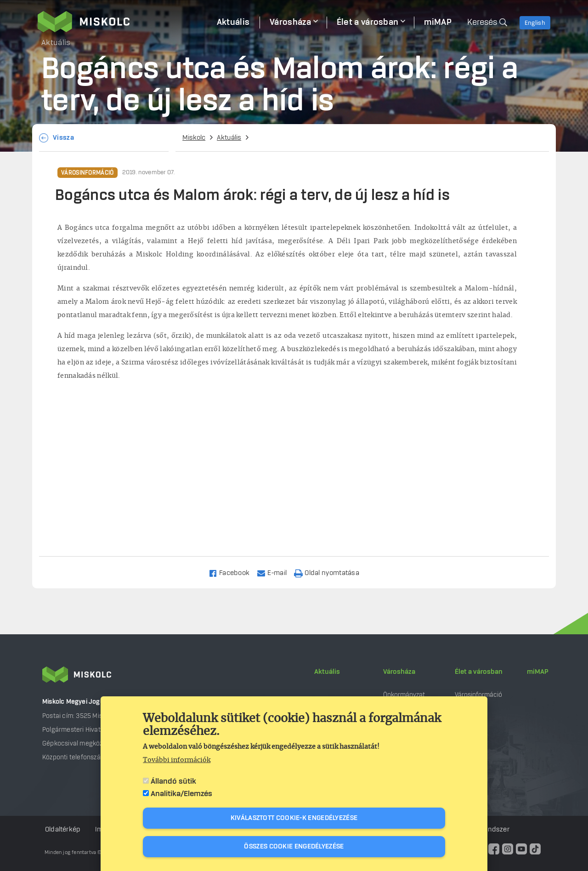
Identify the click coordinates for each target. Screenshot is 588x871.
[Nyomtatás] (331, 572)
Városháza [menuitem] (290, 23)
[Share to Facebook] (233, 572)
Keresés (482, 23)
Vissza (63, 138)
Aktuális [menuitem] (233, 23)
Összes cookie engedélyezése (294, 847)
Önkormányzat (404, 695)
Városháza (399, 672)
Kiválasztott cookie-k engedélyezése (294, 818)
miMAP (538, 672)
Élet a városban (479, 672)
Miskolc (194, 138)
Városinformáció (88, 173)
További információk (177, 760)
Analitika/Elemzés (181, 794)
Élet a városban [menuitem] (368, 23)
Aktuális (229, 138)
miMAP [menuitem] (438, 23)
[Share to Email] (276, 572)
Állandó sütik (173, 781)
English (535, 23)
